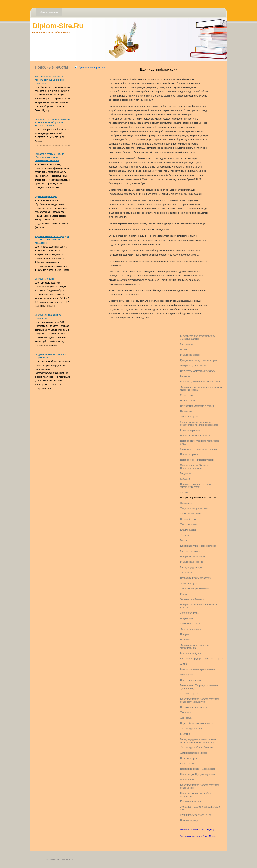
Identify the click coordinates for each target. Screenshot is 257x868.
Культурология (188, 530)
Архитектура (187, 780)
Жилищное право (189, 613)
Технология (186, 573)
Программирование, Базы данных (198, 498)
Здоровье (185, 479)
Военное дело (187, 401)
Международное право (192, 567)
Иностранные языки (191, 680)
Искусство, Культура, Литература (198, 371)
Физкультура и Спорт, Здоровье (197, 747)
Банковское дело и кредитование (197, 669)
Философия (186, 503)
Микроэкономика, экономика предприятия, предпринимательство (199, 423)
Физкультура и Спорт (191, 729)
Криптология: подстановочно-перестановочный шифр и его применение (50, 80)
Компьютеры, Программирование (198, 774)
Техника (184, 535)
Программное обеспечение (194, 707)
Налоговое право (189, 758)
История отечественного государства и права (201, 442)
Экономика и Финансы (192, 599)
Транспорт (186, 712)
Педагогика (186, 411)
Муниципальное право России (196, 815)
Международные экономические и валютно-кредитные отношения (198, 741)
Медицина (186, 473)
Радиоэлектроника (190, 430)
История (185, 634)
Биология (185, 376)
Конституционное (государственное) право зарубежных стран (200, 700)
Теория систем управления (194, 508)
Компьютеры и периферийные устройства (196, 795)
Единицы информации (46, 196)
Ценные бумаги (188, 519)
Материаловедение (190, 551)
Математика (187, 344)
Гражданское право (190, 355)
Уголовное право (189, 417)
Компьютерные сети (191, 801)
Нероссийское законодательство (197, 723)
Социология (187, 395)
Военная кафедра (189, 820)
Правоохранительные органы (196, 578)
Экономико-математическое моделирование (195, 646)
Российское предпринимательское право (201, 659)
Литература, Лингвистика (194, 366)
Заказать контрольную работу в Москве (198, 836)
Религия (184, 594)
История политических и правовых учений (199, 606)
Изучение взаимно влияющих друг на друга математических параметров (52, 240)
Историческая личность (193, 557)
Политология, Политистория (195, 436)
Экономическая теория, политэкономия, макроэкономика (201, 388)
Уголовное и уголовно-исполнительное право (201, 808)
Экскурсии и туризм (191, 629)
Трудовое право (188, 524)
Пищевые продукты (191, 454)
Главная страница (49, 12)
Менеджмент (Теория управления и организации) (199, 687)
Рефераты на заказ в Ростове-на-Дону (197, 830)
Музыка (184, 540)
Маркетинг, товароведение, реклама (199, 449)
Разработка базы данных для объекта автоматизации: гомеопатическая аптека (49, 157)
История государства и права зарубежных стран (195, 485)
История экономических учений (197, 460)
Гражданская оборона (192, 562)
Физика (184, 492)
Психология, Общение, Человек (197, 406)
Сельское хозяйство (191, 514)
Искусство (186, 640)
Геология (185, 734)
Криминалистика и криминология (198, 546)
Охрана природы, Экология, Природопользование (195, 467)
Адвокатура (186, 718)
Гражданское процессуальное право (199, 360)
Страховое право (189, 694)
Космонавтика (188, 764)
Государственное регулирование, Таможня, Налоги (197, 337)
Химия (184, 664)
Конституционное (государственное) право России (200, 786)
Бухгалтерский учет (191, 653)
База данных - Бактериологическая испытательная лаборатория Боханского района (52, 122)
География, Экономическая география (200, 382)
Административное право (194, 753)
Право (183, 350)
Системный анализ (44, 279)
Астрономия (187, 618)
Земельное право (189, 583)
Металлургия (187, 675)
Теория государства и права (195, 589)
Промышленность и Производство (198, 769)
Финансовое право (190, 624)
